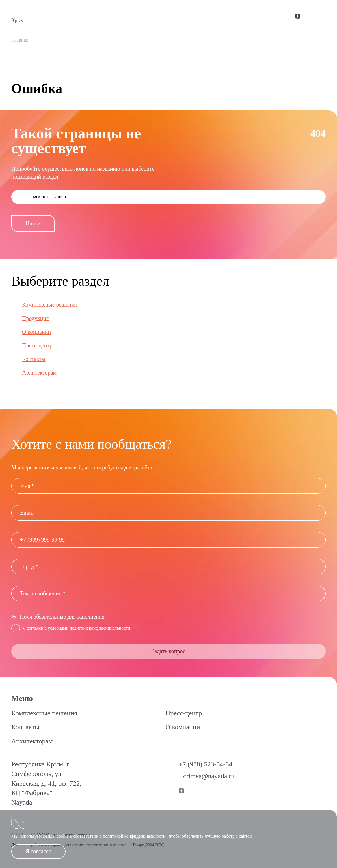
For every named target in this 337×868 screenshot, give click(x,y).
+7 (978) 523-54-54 (206, 764)
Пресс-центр (37, 345)
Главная (20, 40)
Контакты (34, 359)
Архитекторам (39, 373)
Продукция (35, 318)
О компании (36, 332)
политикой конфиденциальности (134, 836)
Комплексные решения (49, 305)
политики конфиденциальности (100, 628)
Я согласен (38, 851)
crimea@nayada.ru (209, 776)
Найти (33, 223)
